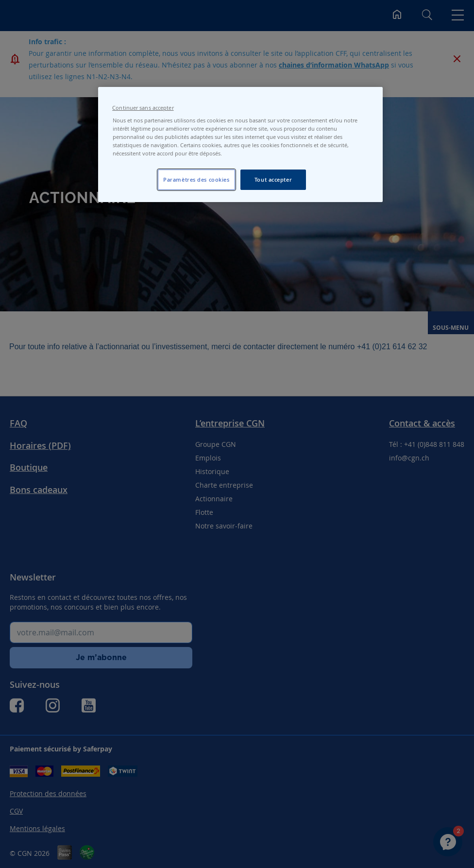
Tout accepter (273, 179)
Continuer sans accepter (143, 108)
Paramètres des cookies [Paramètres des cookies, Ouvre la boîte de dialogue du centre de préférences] (196, 179)
